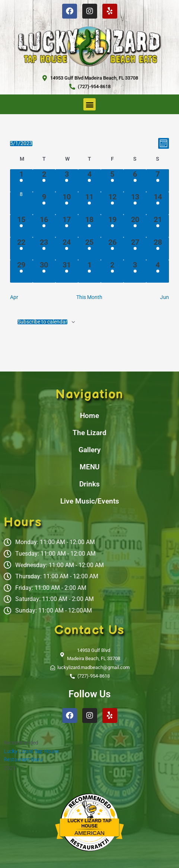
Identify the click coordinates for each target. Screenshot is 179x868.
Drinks (89, 484)
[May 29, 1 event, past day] (21, 271)
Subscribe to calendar (42, 322)
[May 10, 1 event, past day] (67, 203)
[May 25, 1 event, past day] (89, 249)
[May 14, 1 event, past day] (158, 203)
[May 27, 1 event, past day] (135, 249)
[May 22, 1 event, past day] (21, 249)
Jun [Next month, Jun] (164, 297)
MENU (89, 467)
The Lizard (89, 433)
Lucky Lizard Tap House (31, 751)
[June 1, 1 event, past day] (89, 271)
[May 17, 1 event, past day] (67, 226)
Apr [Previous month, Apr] (14, 297)
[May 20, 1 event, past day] (135, 226)
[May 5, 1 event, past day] (112, 181)
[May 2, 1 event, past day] (44, 181)
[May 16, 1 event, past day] (44, 226)
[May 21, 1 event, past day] (158, 226)
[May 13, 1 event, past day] (135, 203)
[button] (89, 104)
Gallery (89, 450)
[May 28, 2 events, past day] (158, 249)
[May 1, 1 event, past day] (21, 181)
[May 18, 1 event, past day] (89, 226)
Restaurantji (89, 840)
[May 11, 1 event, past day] (89, 203)
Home (89, 416)
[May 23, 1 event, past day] (44, 249)
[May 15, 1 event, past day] (21, 226)
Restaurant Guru (23, 759)
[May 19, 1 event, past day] (112, 226)
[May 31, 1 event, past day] (67, 271)
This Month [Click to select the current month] (89, 297)
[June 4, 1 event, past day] (158, 271)
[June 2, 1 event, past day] (112, 271)
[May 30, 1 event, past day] (44, 271)
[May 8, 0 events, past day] (21, 203)
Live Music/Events (90, 501)
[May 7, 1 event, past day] (158, 181)
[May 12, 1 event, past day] (112, 203)
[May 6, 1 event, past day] (135, 181)
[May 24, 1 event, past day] (67, 249)
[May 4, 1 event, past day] (89, 181)
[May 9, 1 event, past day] (44, 203)
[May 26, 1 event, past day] (112, 249)
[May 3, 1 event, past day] (67, 181)
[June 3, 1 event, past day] (135, 271)
